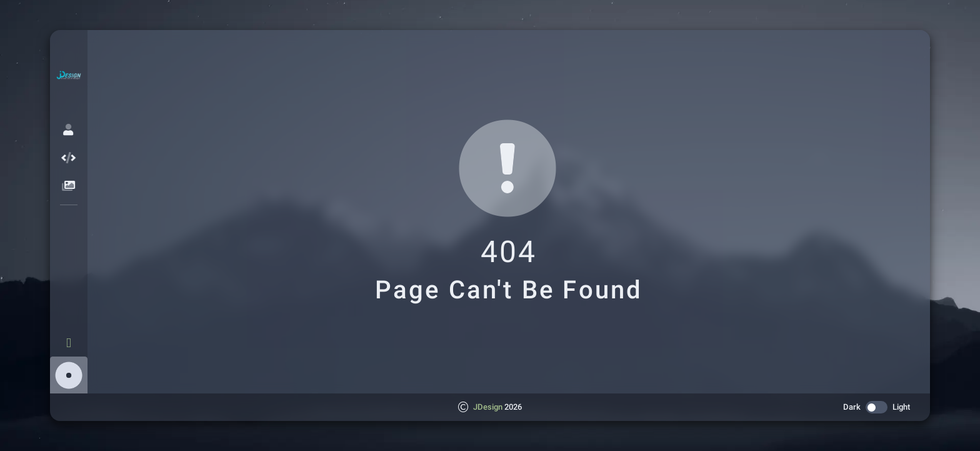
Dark (852, 407)
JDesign (488, 407)
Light (901, 407)
